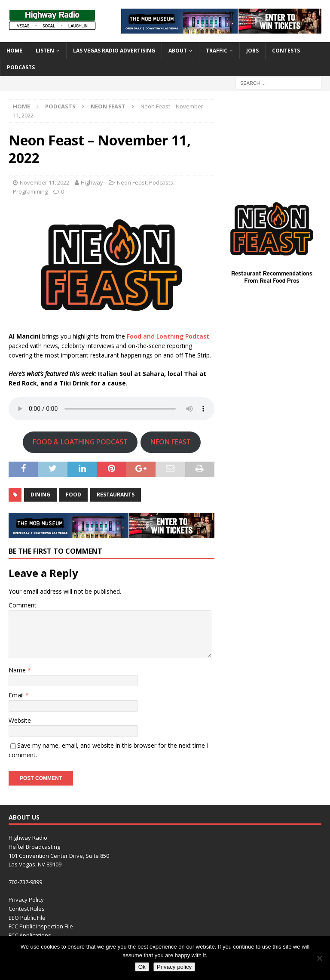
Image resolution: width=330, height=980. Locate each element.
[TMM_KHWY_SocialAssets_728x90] (221, 28)
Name (18, 670)
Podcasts (21, 67)
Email (17, 695)
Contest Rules (27, 909)
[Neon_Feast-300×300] (272, 288)
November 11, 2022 (44, 182)
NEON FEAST (171, 442)
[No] (319, 958)
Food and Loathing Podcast (168, 336)
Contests (286, 51)
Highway (92, 182)
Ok (142, 967)
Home (14, 51)
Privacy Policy (26, 900)
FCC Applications (30, 935)
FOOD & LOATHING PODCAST (80, 442)
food (73, 495)
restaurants (116, 495)
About (178, 51)
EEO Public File (27, 918)
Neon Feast (132, 182)
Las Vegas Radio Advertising (114, 51)
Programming (30, 191)
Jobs (252, 51)
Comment (23, 605)
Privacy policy (174, 967)
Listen (45, 51)
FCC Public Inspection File (41, 926)
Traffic (217, 51)
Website (20, 720)
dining (40, 495)
